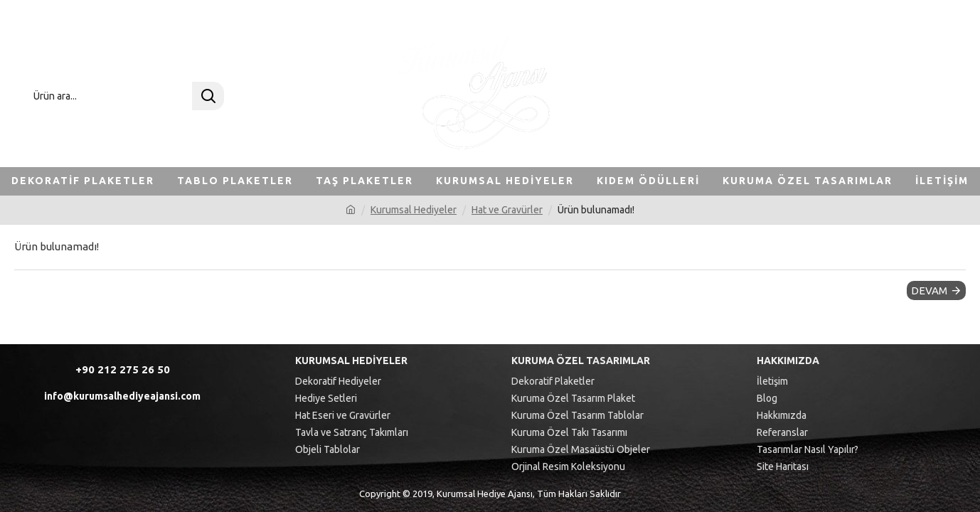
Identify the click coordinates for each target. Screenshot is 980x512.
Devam (929, 290)
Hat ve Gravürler (507, 210)
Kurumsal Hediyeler (414, 210)
